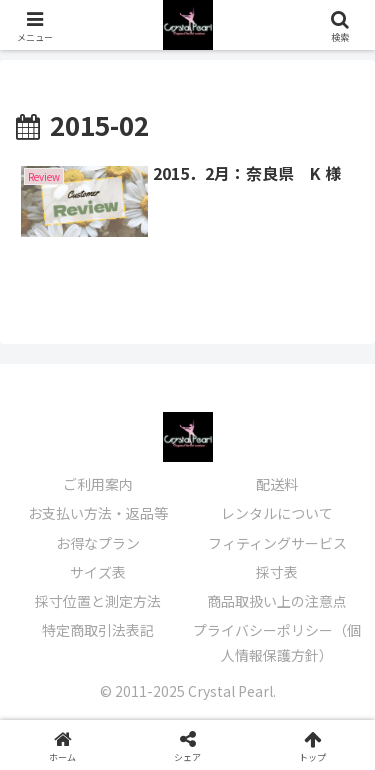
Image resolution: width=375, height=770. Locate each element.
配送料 (277, 484)
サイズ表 (98, 572)
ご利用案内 (98, 484)
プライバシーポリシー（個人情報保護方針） (277, 642)
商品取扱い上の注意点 (277, 601)
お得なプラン (98, 543)
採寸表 (277, 572)
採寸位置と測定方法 (98, 601)
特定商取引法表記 (98, 630)
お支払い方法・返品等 (98, 513)
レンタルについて (277, 513)
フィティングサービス (277, 543)
